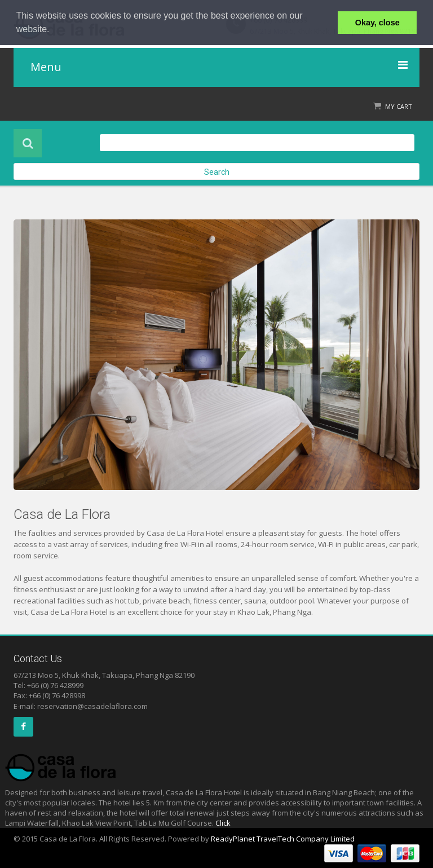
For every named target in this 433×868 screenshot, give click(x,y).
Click (223, 823)
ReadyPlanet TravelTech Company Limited (283, 839)
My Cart (399, 106)
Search (217, 172)
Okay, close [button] (377, 23)
